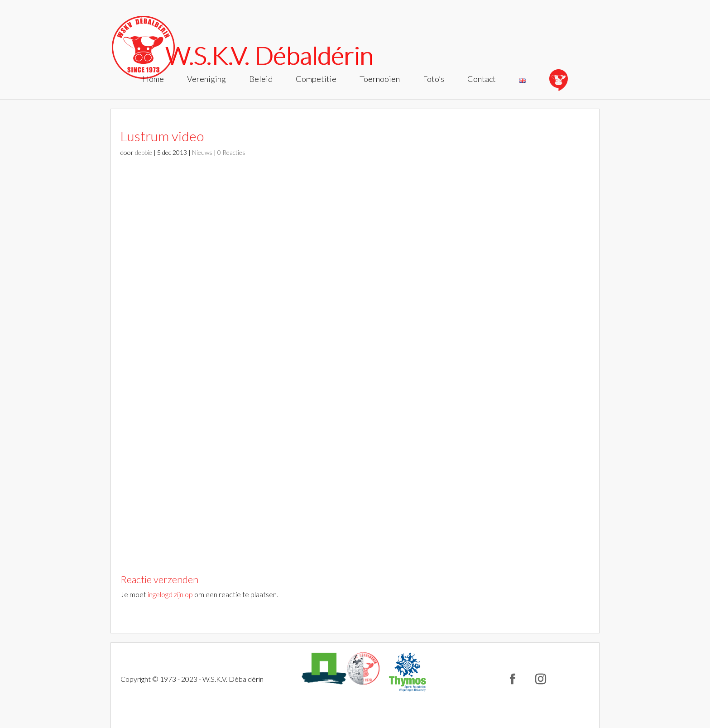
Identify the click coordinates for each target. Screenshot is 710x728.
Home (153, 80)
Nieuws (202, 152)
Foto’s (434, 80)
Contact (482, 80)
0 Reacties (231, 152)
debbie (144, 152)
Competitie (316, 80)
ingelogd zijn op (170, 594)
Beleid (261, 80)
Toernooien (380, 80)
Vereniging (206, 80)
